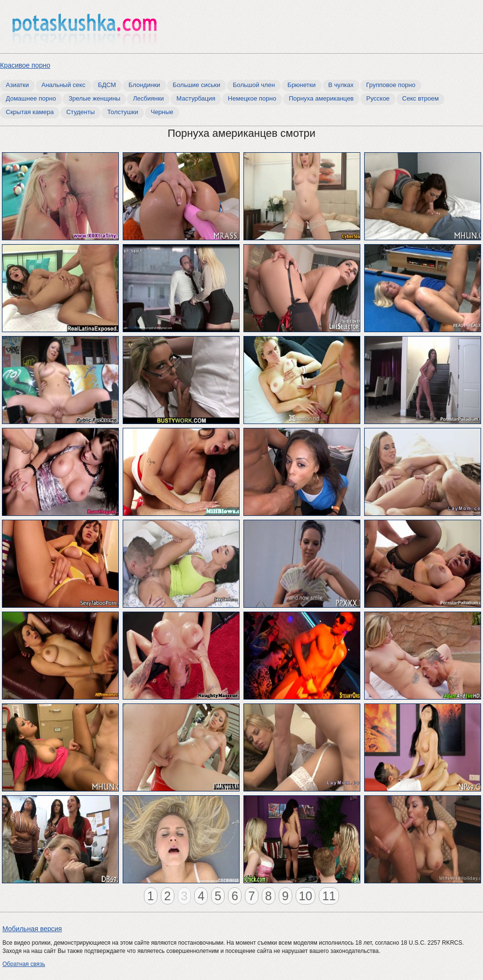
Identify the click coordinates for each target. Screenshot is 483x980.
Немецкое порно (252, 98)
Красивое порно (25, 65)
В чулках (341, 85)
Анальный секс (64, 85)
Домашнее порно (31, 98)
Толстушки (123, 112)
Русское (378, 98)
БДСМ (107, 85)
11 (329, 896)
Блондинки (144, 85)
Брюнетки (301, 85)
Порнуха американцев (321, 98)
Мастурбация (196, 98)
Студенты (80, 112)
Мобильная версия (32, 929)
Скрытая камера (30, 112)
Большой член (254, 85)
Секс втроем (421, 98)
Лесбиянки (148, 98)
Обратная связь (24, 964)
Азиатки (17, 85)
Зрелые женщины (94, 98)
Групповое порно (391, 85)
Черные (162, 112)
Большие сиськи (197, 85)
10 (306, 896)
